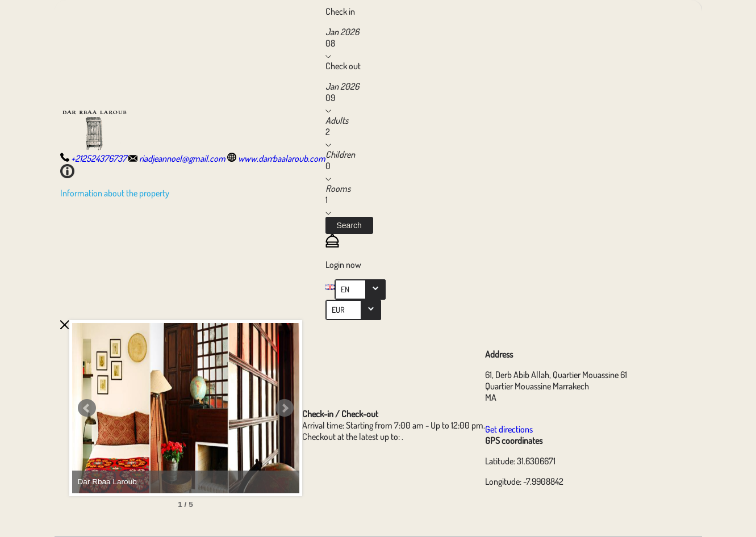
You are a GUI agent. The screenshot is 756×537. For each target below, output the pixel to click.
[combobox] (360, 290)
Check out (343, 66)
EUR (338, 310)
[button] (349, 225)
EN (345, 289)
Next (285, 408)
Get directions (509, 429)
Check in (340, 11)
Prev (87, 408)
